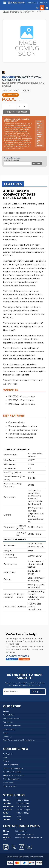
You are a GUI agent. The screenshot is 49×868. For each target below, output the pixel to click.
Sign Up (39, 692)
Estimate (37, 163)
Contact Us (13, 659)
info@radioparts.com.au (24, 834)
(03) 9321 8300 (21, 831)
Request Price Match (17, 112)
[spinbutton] (10, 106)
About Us (25, 659)
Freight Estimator (12, 158)
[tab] (13, 184)
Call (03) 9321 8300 (19, 656)
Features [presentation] (13, 184)
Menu (5, 4)
